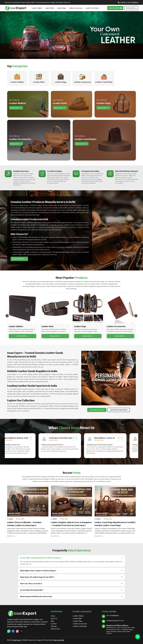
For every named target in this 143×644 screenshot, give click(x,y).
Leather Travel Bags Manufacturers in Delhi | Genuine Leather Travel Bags (115, 524)
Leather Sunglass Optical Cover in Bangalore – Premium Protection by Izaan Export (71, 524)
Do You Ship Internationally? (32, 590)
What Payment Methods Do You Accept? (36, 596)
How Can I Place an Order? (31, 583)
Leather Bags (62, 8)
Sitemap (54, 626)
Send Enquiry (115, 8)
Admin (11, 519)
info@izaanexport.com (115, 620)
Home (53, 616)
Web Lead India (59, 640)
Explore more (16, 108)
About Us (54, 618)
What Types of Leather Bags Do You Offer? (37, 577)
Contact (54, 624)
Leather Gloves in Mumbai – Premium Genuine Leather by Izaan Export (24, 524)
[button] (136, 316)
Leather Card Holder (93, 8)
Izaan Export (17, 640)
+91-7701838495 (133, 2)
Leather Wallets (38, 8)
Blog (52, 621)
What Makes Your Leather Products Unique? (38, 571)
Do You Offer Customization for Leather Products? (41, 558)
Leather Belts (50, 8)
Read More (12, 536)
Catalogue (131, 8)
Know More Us (19, 259)
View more (22, 336)
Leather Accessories (76, 8)
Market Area (55, 629)
